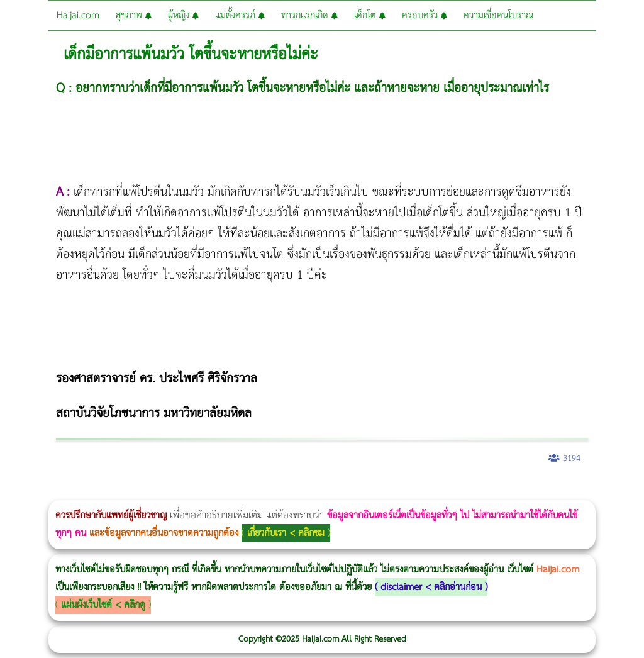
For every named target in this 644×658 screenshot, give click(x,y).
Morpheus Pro (330, 492)
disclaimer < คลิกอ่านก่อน (431, 587)
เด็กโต (370, 15)
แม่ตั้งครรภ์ (240, 15)
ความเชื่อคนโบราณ (498, 15)
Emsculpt (353, 492)
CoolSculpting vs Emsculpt (231, 492)
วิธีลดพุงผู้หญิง (224, 492)
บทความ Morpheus (373, 492)
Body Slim (182, 492)
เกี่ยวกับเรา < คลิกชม (286, 533)
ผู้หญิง (183, 15)
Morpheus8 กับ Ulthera (192, 492)
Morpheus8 (171, 492)
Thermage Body (317, 492)
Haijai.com (78, 15)
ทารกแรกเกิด (309, 15)
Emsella (340, 492)
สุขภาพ (134, 15)
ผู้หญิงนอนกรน (63, 492)
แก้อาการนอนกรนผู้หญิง (127, 492)
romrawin (386, 492)
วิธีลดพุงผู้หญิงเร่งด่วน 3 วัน (178, 492)
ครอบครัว (425, 15)
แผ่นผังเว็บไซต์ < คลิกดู (103, 605)
